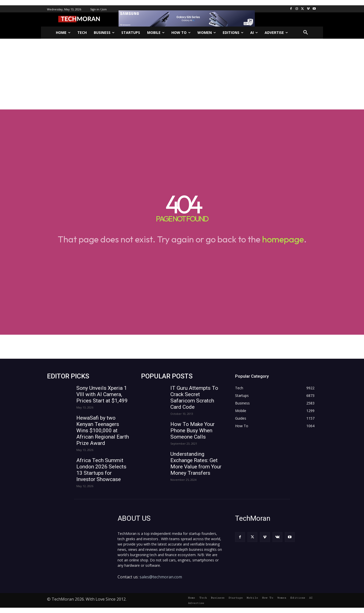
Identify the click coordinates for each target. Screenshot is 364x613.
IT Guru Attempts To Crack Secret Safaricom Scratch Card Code (194, 398)
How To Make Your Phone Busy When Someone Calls (192, 430)
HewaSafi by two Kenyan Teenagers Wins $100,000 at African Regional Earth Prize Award (103, 430)
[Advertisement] (182, 74)
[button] (306, 33)
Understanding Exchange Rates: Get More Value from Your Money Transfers (196, 463)
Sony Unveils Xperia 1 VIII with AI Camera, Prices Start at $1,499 (102, 394)
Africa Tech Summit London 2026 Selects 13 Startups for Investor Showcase (101, 470)
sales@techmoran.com (161, 577)
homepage (283, 239)
